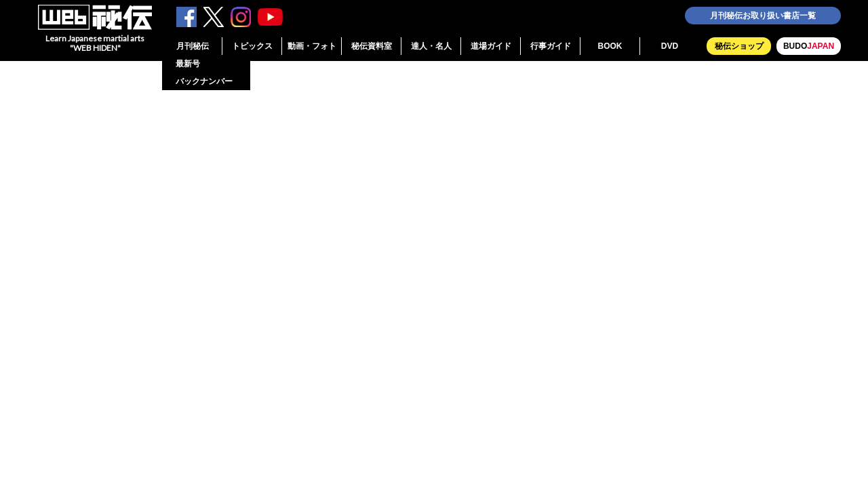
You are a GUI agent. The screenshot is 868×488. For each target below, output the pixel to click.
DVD (670, 46)
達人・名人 (431, 46)
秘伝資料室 (372, 46)
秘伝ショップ (739, 46)
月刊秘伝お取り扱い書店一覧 (763, 16)
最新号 (188, 64)
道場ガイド (491, 46)
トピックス (252, 46)
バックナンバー (204, 81)
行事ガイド (551, 46)
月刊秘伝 (193, 46)
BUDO (809, 46)
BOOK (610, 46)
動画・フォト (312, 46)
